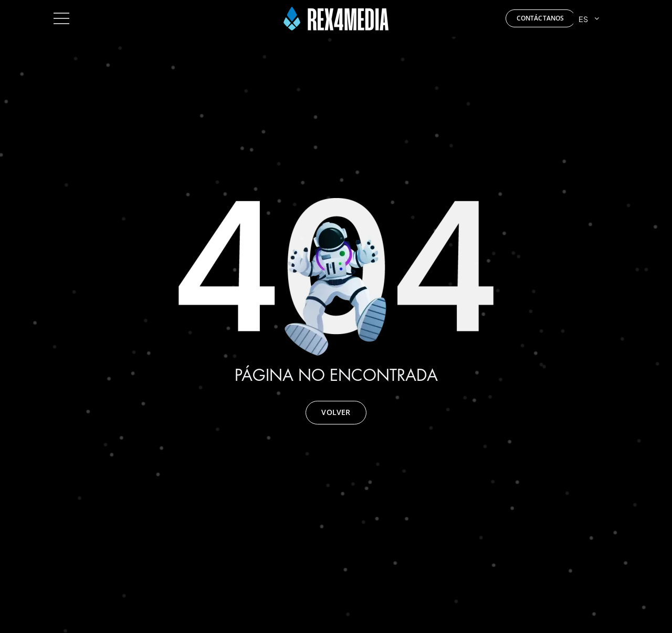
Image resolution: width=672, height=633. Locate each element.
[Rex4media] (336, 11)
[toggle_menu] (61, 14)
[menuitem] (596, 19)
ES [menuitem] (583, 18)
